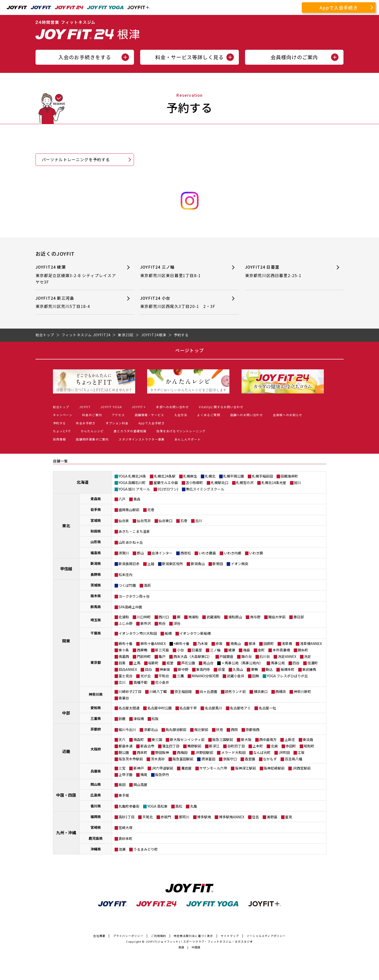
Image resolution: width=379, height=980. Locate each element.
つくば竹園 (127, 585)
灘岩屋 (186, 768)
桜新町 (153, 663)
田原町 (269, 643)
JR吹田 (284, 752)
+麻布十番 (181, 643)
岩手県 (96, 509)
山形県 (96, 542)
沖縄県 (96, 849)
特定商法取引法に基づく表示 (193, 936)
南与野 (255, 617)
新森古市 (147, 746)
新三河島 (162, 650)
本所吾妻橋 (281, 650)
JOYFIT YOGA (111, 407)
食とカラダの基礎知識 (130, 431)
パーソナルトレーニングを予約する (76, 159)
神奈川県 (96, 694)
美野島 (272, 817)
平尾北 (148, 817)
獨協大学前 (277, 617)
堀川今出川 (127, 730)
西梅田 (182, 752)
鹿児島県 (96, 838)
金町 (261, 650)
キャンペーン (63, 415)
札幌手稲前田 (262, 476)
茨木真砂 (158, 759)
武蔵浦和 (213, 617)
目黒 (122, 663)
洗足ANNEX (287, 656)
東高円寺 (203, 669)
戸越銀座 (226, 656)
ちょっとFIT (62, 431)
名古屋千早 (188, 708)
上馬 (137, 663)
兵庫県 (96, 771)
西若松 (186, 553)
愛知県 (96, 708)
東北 (66, 526)
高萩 (147, 585)
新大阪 (246, 739)
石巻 (184, 521)
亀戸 (162, 656)
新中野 (183, 669)
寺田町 (291, 746)
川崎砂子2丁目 (130, 691)
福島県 (96, 553)
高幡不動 (140, 682)
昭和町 (309, 746)
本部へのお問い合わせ (172, 407)
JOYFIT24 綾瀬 (76, 274)
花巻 (151, 510)
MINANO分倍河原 (205, 676)
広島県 (96, 795)
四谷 (296, 663)
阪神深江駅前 (246, 768)
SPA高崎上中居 (130, 607)
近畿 (66, 751)
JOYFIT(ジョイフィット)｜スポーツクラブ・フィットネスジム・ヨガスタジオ (199, 941)
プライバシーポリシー (128, 936)
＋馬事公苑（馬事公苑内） (242, 663)
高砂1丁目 (126, 817)
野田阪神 (162, 752)
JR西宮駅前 (302, 768)
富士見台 (126, 676)
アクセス (118, 415)
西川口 (164, 617)
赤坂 (219, 643)
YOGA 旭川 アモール (134, 489)
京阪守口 (230, 759)
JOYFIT (85, 407)
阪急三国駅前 (223, 739)
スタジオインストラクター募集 (142, 439)
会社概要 (99, 936)
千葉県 (96, 633)
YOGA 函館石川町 (132, 483)
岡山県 (96, 784)
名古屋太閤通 (129, 708)
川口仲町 (144, 617)
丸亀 (194, 806)
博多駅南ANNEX (232, 817)
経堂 (170, 663)
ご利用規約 (158, 936)
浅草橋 (287, 643)
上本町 (258, 746)
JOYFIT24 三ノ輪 (181, 271)
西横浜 (281, 691)
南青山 (236, 643)
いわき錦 (256, 553)
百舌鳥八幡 (294, 759)
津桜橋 (139, 719)
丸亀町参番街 (129, 806)
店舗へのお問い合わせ (247, 415)
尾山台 (208, 663)
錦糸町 (303, 650)
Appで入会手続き (339, 7)
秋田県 (96, 531)
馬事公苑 (278, 663)
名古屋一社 (267, 708)
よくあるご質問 (209, 415)
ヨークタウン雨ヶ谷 (134, 596)
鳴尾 (144, 775)
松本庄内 (126, 575)
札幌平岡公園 (234, 476)
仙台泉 (124, 521)
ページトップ (189, 350)
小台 (180, 650)
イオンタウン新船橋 (195, 633)
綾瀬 (232, 650)
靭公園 (124, 752)
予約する (60, 423)
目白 (148, 669)
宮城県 (96, 520)
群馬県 (96, 607)
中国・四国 (66, 795)
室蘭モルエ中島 (166, 483)
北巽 (274, 746)
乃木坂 (203, 643)
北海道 (83, 482)
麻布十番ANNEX (153, 643)
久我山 (238, 669)
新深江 (214, 746)
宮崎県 (96, 827)
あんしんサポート (188, 439)
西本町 (142, 752)
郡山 (140, 553)
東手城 (124, 795)
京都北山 (151, 730)
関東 (66, 641)
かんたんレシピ (92, 431)
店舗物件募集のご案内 (92, 439)
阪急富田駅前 (183, 759)
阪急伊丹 (162, 775)
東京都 (96, 662)
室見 (289, 817)
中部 (66, 713)
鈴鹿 (122, 719)
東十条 (124, 650)
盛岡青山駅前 (129, 510)
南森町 (139, 739)
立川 (122, 682)
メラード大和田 (233, 752)
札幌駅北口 (220, 483)
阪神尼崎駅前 (274, 768)
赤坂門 (166, 817)
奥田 (122, 784)
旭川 (297, 483)
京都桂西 (253, 730)
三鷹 (180, 676)
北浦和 (124, 617)
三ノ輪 (215, 650)
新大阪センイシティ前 (187, 739)
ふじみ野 (126, 623)
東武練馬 (309, 669)
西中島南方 (268, 739)
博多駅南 (204, 817)
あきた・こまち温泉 (134, 531)
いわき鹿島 (207, 553)
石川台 (265, 656)
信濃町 (313, 663)
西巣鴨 (142, 650)
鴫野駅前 (194, 746)
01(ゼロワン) (168, 489)
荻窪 (221, 669)
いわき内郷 (233, 553)
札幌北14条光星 (274, 483)
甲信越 (66, 569)
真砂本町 (126, 838)
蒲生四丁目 (171, 746)
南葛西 (124, 656)
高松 (179, 806)
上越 (151, 564)
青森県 (96, 499)
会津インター (162, 553)
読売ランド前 (235, 691)
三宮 (122, 768)
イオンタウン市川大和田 (138, 633)
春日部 (299, 617)
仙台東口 (166, 521)
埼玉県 (96, 620)
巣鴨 (254, 669)
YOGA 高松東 (157, 806)
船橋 (168, 633)
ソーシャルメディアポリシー (266, 936)
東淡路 (308, 739)
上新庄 (290, 739)
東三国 (157, 739)
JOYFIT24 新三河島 (76, 302)
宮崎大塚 (126, 828)
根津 (252, 643)
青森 (137, 499)
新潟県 (96, 563)
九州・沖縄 (66, 833)
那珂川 (184, 817)
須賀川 (124, 553)
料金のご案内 (92, 415)
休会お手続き (86, 423)
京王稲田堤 (183, 691)
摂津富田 (208, 759)
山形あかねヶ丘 (131, 542)
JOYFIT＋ (139, 407)
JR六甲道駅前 (162, 768)
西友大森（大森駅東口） (193, 656)
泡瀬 (122, 849)
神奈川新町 (302, 691)
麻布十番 (126, 643)
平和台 (164, 676)
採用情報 (60, 439)
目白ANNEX (128, 669)
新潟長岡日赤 (129, 564)
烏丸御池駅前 (176, 730)
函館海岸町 (289, 476)
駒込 (269, 669)
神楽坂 (165, 669)
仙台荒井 (144, 521)
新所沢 (146, 623)
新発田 (218, 564)
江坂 (301, 752)
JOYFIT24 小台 (181, 302)
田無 (255, 676)
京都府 (96, 729)
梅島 (247, 650)
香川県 (96, 806)
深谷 (177, 623)
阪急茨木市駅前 (131, 759)
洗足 (307, 656)
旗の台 (247, 656)
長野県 (96, 574)
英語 (181, 947)
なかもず (270, 759)
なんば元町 (262, 752)
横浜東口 (261, 691)
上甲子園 (126, 775)
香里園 (250, 759)
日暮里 (197, 650)
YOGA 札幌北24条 (132, 476)
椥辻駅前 (201, 730)
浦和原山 (235, 617)
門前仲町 (144, 656)
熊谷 (162, 623)
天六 (122, 739)
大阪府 (96, 749)
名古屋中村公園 (160, 708)
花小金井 (162, 682)
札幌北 (210, 476)
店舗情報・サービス (149, 415)
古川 (199, 521)
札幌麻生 (190, 476)
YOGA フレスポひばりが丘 (287, 676)
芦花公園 (188, 663)
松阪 (155, 719)
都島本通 (126, 746)
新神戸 (139, 768)
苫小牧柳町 (194, 483)
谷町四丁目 (236, 746)
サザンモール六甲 (213, 768)
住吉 (255, 817)
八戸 (122, 499)
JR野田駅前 (204, 752)
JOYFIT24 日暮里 (285, 271)
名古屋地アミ (240, 708)
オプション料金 (117, 423)
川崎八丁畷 (158, 691)
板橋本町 (288, 669)
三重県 (96, 718)
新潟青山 (198, 564)
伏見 (219, 730)
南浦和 (193, 617)
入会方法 (181, 415)
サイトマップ (230, 936)
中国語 (196, 947)
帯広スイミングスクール (205, 489)
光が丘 (146, 676)
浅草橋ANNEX (311, 643)
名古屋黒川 (213, 708)
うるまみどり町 (146, 849)
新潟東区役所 (172, 564)
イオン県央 (240, 564)
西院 (234, 730)
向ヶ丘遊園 (209, 691)
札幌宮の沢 (245, 483)
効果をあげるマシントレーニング (181, 431)
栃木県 (96, 596)
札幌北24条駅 (165, 476)
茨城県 (96, 585)
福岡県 (96, 817)
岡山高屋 (140, 784)
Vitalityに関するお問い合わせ (221, 407)
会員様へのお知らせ (288, 415)
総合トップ (61, 407)
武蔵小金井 (236, 676)
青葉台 (124, 698)
